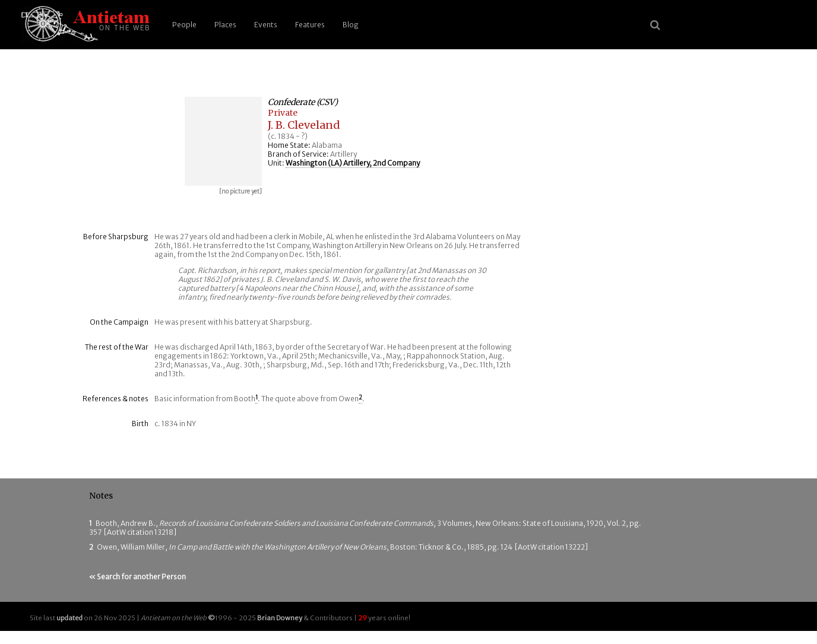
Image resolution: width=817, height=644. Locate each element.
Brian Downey (280, 618)
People (184, 25)
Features (310, 25)
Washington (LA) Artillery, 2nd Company (353, 163)
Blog (351, 25)
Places (225, 25)
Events (266, 25)
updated (69, 618)
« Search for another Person (137, 577)
